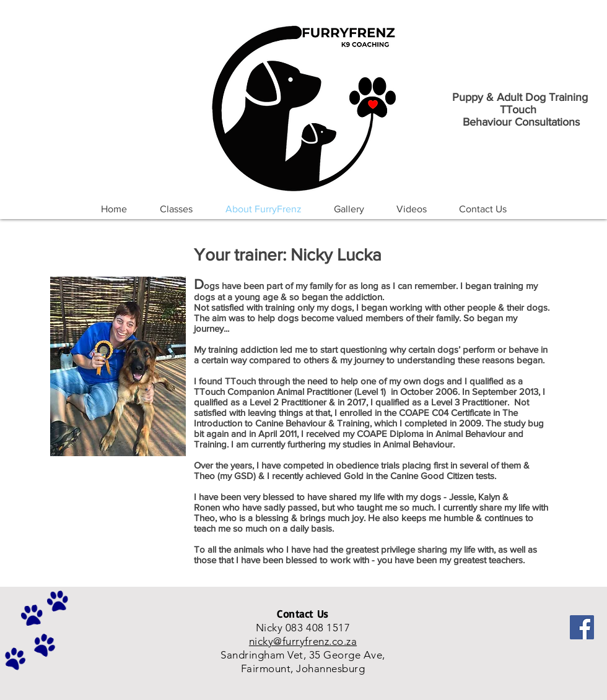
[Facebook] (582, 627)
